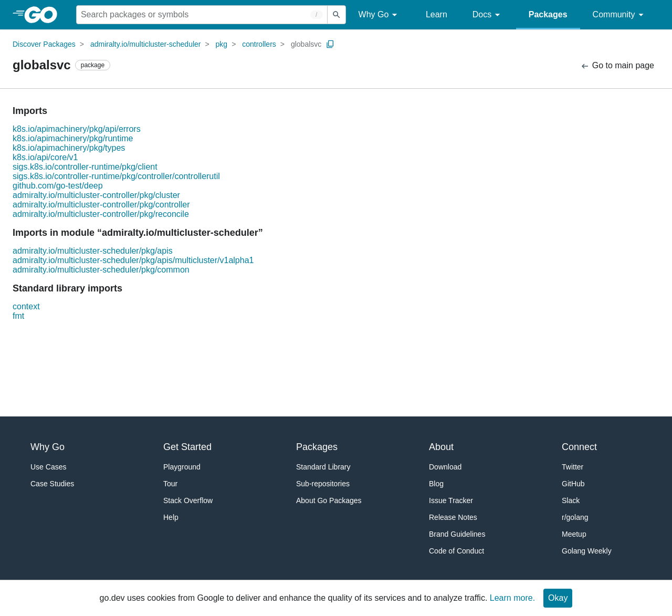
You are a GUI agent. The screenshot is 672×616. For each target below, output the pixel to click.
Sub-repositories (323, 484)
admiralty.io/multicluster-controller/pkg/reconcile (101, 214)
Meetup (574, 534)
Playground (182, 467)
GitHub (573, 484)
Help (171, 517)
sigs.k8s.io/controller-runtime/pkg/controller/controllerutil (116, 176)
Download (445, 467)
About (441, 447)
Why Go (380, 15)
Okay (558, 598)
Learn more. (512, 598)
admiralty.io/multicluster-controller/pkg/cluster (96, 195)
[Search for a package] (202, 15)
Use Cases (48, 467)
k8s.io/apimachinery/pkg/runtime (73, 138)
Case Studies (52, 484)
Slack (571, 500)
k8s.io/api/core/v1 (45, 157)
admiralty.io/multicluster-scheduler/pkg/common (101, 270)
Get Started (187, 447)
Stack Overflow (188, 500)
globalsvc (306, 44)
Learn (437, 14)
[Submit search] (337, 15)
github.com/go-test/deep (58, 186)
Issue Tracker (451, 500)
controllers (259, 44)
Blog (436, 484)
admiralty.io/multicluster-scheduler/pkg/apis (93, 251)
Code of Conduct (456, 551)
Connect (579, 447)
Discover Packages (44, 44)
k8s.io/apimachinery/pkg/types (69, 148)
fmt (18, 316)
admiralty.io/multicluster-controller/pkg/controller (101, 205)
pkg (222, 44)
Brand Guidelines (457, 534)
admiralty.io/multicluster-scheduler (146, 44)
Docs (488, 15)
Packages (548, 14)
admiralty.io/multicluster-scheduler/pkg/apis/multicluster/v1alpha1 (133, 260)
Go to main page (617, 66)
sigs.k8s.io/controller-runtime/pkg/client (85, 167)
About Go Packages (329, 500)
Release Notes (453, 517)
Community (620, 15)
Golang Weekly (587, 551)
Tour (170, 484)
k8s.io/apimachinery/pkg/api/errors (77, 129)
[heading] (44, 15)
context (26, 306)
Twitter (573, 467)
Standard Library (323, 467)
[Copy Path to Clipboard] (330, 44)
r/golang (575, 517)
